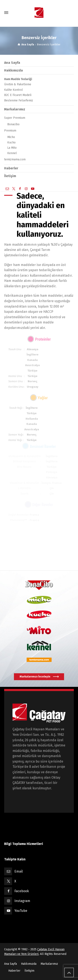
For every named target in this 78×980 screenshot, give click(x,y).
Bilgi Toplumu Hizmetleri (24, 844)
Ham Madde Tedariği (18, 79)
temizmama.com (15, 159)
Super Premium (15, 118)
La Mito (12, 148)
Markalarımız (15, 109)
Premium (10, 131)
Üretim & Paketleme (18, 84)
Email (19, 871)
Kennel (12, 153)
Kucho (11, 142)
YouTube (21, 911)
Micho (11, 137)
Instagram (22, 901)
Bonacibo (13, 124)
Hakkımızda (14, 70)
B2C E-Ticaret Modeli (18, 95)
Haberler (11, 168)
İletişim (10, 176)
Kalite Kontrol (14, 90)
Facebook (22, 891)
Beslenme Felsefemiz (19, 100)
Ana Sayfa (12, 63)
